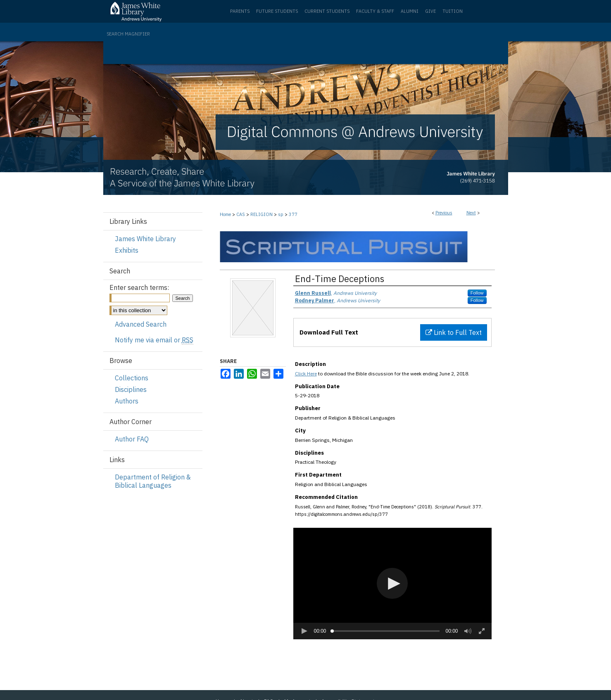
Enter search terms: (139, 287)
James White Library (145, 239)
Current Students (327, 11)
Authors (127, 401)
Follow (477, 293)
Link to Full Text (454, 332)
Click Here (306, 374)
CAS (241, 214)
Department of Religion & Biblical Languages (153, 481)
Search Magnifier (128, 34)
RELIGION (262, 214)
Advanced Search (141, 324)
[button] (392, 583)
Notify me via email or (154, 340)
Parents (240, 11)
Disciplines (131, 389)
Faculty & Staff (375, 11)
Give (430, 11)
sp (281, 214)
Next (471, 213)
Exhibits (127, 250)
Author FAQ (132, 439)
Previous (444, 213)
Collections (132, 378)
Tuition (453, 11)
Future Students (277, 11)
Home (225, 214)
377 (293, 214)
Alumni (410, 11)
